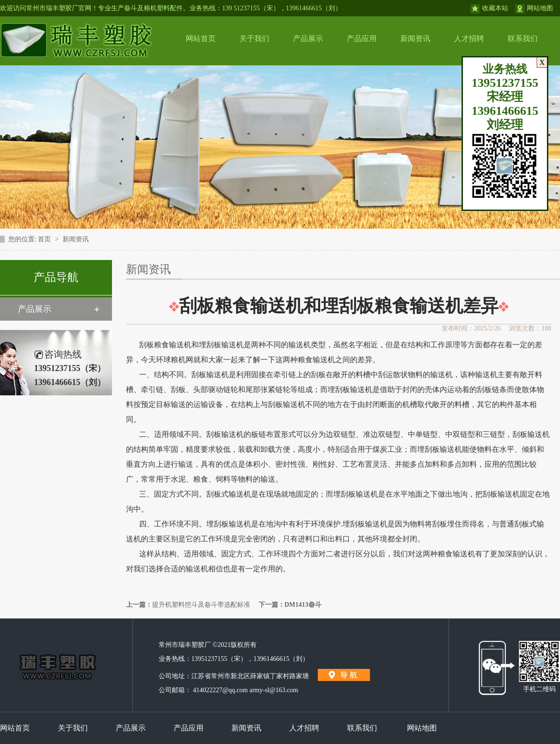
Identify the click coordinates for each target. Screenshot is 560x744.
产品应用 (362, 39)
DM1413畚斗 (303, 605)
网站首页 (201, 39)
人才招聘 (469, 39)
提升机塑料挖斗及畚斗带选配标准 (201, 605)
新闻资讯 (415, 39)
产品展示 (308, 39)
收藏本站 (495, 8)
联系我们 (523, 39)
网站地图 (540, 8)
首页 (45, 239)
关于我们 (254, 39)
